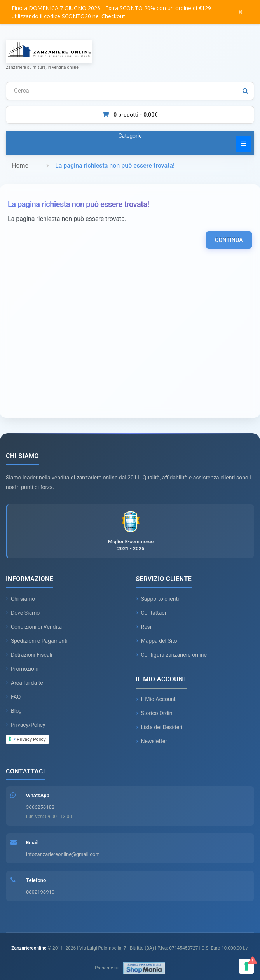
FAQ (13, 697)
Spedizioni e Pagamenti (37, 641)
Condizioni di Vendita (34, 627)
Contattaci (151, 613)
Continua (229, 240)
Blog (14, 711)
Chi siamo (20, 599)
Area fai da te (24, 683)
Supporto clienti (158, 599)
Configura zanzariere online (171, 655)
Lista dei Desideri (159, 727)
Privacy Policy (30, 739)
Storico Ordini (155, 713)
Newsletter (152, 741)
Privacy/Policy (26, 725)
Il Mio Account (156, 699)
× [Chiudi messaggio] (240, 12)
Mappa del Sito (157, 641)
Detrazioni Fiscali (29, 655)
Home (20, 165)
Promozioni (22, 669)
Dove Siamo (23, 613)
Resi (144, 627)
